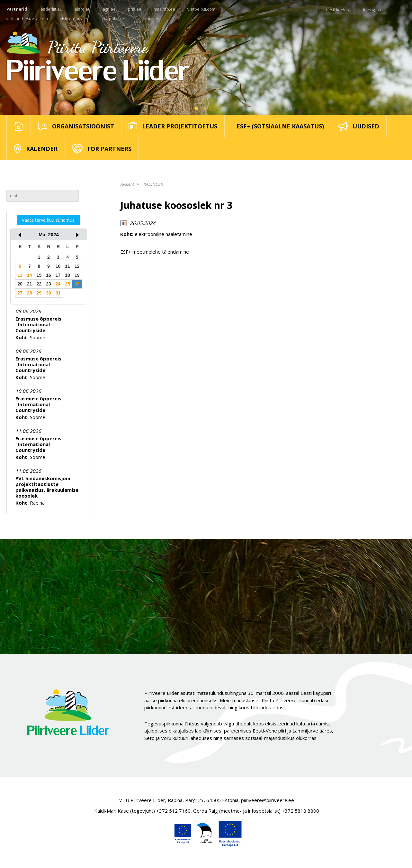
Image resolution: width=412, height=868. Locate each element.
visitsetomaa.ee (75, 19)
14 (30, 275)
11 (67, 266)
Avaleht (127, 184)
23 (49, 284)
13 (20, 275)
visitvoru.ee (148, 19)
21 (30, 284)
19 (77, 275)
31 (58, 293)
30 (49, 293)
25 (67, 284)
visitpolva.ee (114, 19)
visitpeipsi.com (201, 9)
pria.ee (135, 9)
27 (20, 293)
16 (49, 275)
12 (77, 266)
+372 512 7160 (173, 811)
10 (58, 266)
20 (20, 284)
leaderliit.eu (51, 9)
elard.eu (83, 9)
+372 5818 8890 (300, 811)
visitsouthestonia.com (27, 19)
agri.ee (109, 9)
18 (67, 275)
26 (77, 284)
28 (30, 293)
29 (39, 293)
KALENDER (153, 184)
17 (58, 275)
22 (39, 284)
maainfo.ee (164, 9)
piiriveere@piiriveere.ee (268, 800)
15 (39, 275)
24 (58, 284)
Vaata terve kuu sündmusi (49, 220)
